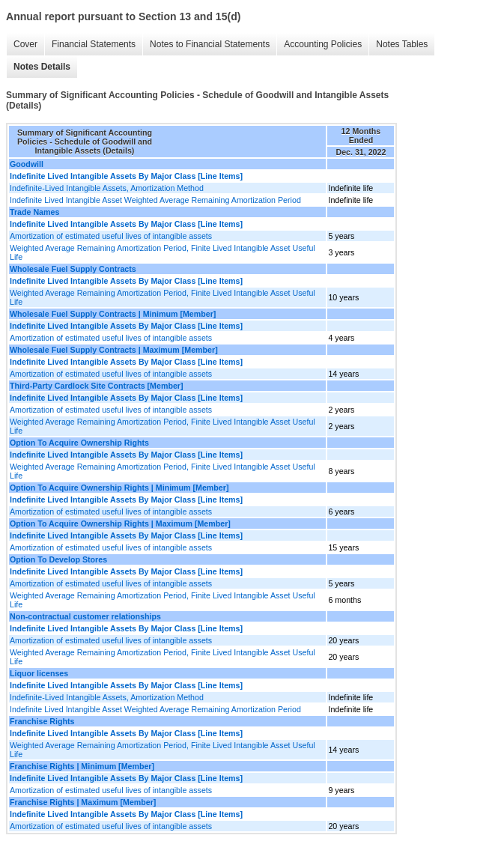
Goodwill (27, 164)
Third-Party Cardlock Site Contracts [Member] (97, 386)
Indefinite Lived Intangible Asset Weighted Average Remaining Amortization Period (155, 200)
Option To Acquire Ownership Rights (79, 443)
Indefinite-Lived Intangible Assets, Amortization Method (107, 188)
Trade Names (34, 212)
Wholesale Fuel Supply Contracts (73, 269)
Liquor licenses (39, 673)
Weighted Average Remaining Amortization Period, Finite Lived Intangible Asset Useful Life (163, 252)
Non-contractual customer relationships (85, 616)
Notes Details (42, 67)
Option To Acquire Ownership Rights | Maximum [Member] (120, 523)
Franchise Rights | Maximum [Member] (83, 802)
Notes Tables (402, 44)
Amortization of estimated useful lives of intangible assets (111, 236)
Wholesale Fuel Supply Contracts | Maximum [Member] (114, 350)
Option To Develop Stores (58, 559)
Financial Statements (94, 44)
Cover (25, 44)
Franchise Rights (42, 721)
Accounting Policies (323, 44)
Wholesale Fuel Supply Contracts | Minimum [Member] (113, 314)
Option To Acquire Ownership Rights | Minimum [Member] (119, 488)
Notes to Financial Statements (210, 44)
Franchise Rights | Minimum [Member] (82, 766)
